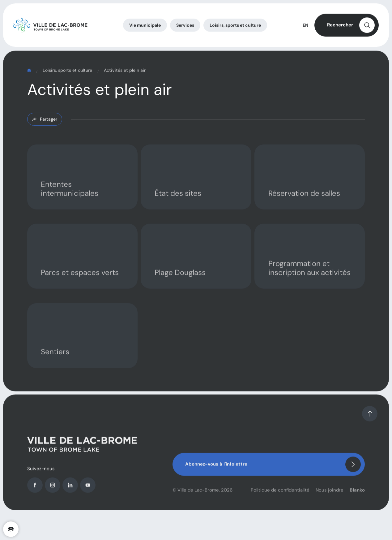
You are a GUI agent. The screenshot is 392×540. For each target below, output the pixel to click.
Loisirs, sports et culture (67, 73)
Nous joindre (330, 495)
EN (305, 27)
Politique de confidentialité (280, 495)
